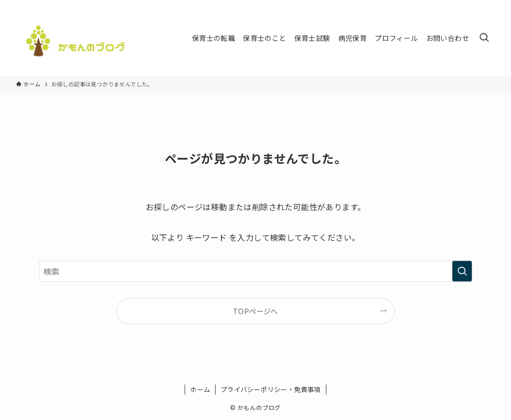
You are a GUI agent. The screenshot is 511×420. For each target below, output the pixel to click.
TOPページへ (255, 311)
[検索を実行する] (462, 271)
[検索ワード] (255, 271)
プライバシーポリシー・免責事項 (271, 389)
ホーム (200, 389)
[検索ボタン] (484, 38)
